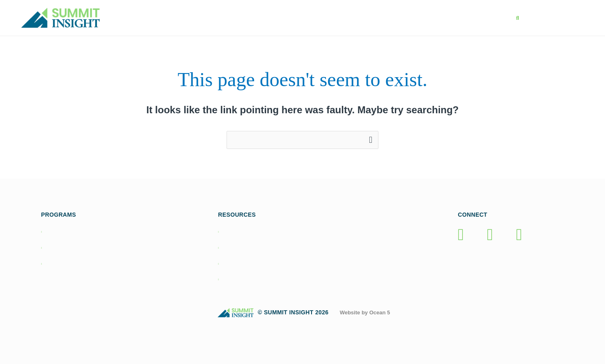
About (436, 18)
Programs (284, 18)
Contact (484, 18)
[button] (517, 18)
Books (333, 18)
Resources (384, 18)
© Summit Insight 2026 (275, 312)
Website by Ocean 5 (365, 312)
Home (235, 18)
